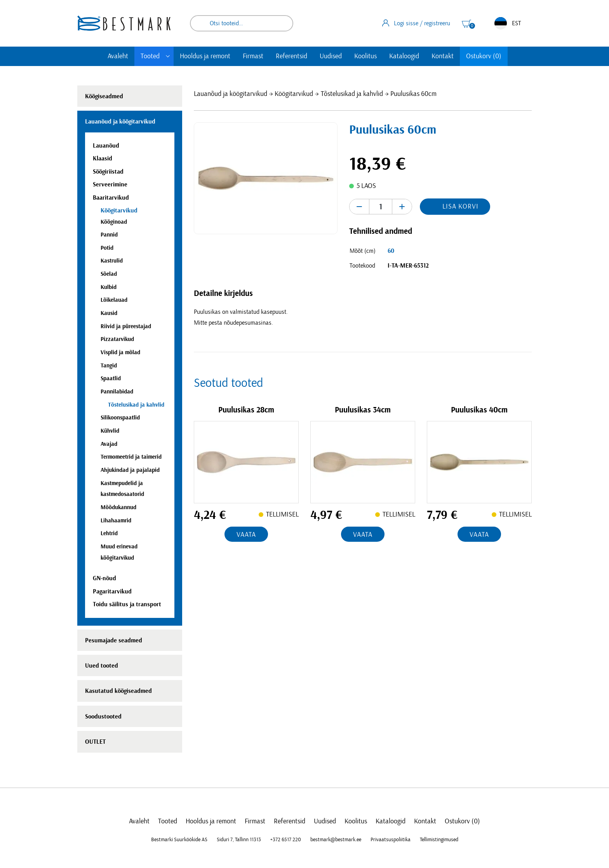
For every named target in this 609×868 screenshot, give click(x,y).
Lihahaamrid (116, 521)
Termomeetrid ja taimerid (131, 457)
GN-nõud (104, 578)
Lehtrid (109, 533)
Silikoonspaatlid (120, 418)
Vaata (246, 535)
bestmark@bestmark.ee (336, 840)
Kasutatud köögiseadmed (118, 691)
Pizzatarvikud (117, 339)
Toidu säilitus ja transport (127, 604)
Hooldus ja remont (205, 56)
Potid (107, 248)
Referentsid (291, 56)
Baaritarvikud (111, 198)
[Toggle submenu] (168, 56)
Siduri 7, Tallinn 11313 (239, 840)
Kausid (109, 313)
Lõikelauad (114, 300)
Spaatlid (111, 378)
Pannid (109, 235)
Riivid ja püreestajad (126, 326)
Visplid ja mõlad (120, 352)
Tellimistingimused (439, 840)
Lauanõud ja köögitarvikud (231, 94)
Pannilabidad (117, 392)
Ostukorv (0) (484, 56)
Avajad (109, 444)
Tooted (150, 56)
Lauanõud (106, 146)
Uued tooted (102, 666)
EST (508, 23)
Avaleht (118, 56)
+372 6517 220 (286, 840)
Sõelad (109, 274)
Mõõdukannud (118, 507)
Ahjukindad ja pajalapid (130, 470)
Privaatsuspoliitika (391, 840)
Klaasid (103, 158)
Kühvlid (110, 431)
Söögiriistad (108, 172)
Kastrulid (112, 261)
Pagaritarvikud (112, 591)
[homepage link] (124, 23)
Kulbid (109, 287)
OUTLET (95, 742)
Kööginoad (114, 222)
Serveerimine (110, 184)
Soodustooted (103, 717)
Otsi (282, 23)
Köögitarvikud (294, 94)
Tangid (109, 366)
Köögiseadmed (104, 96)
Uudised (331, 56)
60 (391, 251)
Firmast (253, 56)
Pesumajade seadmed (114, 640)
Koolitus (365, 56)
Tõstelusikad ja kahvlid (352, 94)
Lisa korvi (460, 207)
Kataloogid (404, 56)
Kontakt (443, 56)
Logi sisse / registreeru (416, 23)
